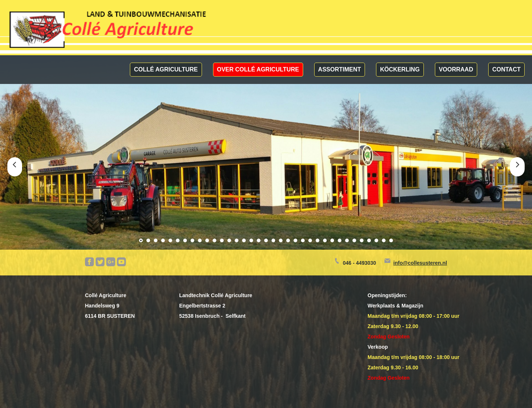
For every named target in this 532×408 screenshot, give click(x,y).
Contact (506, 69)
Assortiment (340, 69)
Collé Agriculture (166, 69)
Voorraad (456, 69)
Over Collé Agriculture (258, 69)
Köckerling (400, 69)
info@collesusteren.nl (420, 263)
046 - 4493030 (359, 263)
